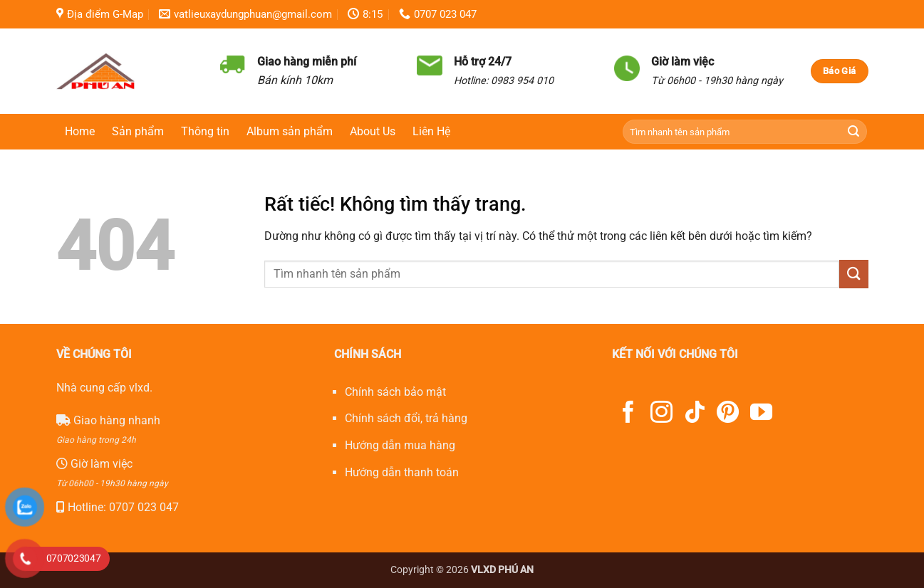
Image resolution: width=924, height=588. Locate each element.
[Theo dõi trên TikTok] (695, 414)
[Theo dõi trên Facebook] (628, 414)
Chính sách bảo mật (395, 392)
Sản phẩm (138, 131)
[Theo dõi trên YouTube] (761, 414)
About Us (373, 131)
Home (80, 131)
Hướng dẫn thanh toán (402, 472)
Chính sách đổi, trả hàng (406, 418)
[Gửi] (854, 132)
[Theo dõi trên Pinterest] (728, 414)
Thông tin (205, 131)
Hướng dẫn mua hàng (400, 445)
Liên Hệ (431, 131)
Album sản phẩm (290, 131)
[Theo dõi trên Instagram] (661, 414)
